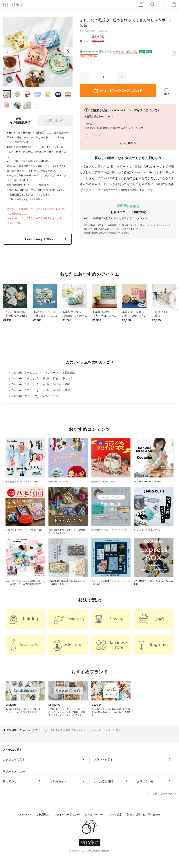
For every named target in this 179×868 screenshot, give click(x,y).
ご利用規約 (43, 814)
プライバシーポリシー (67, 814)
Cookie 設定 (115, 814)
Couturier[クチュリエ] (33, 730)
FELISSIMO (9, 730)
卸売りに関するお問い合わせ (144, 814)
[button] (68, 52)
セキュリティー (94, 814)
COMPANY (25, 814)
